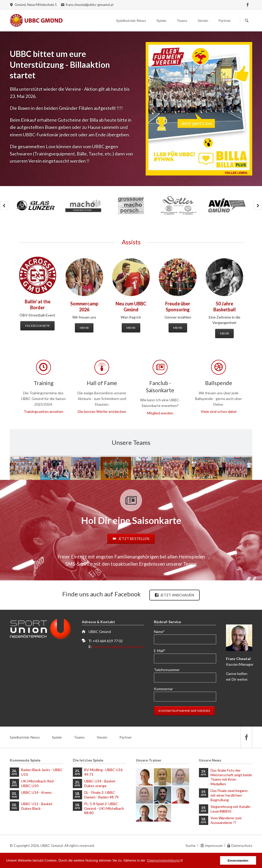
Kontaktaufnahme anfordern (184, 711)
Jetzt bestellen (133, 539)
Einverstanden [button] (238, 860)
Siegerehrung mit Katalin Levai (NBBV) (230, 809)
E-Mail (162, 650)
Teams (182, 20)
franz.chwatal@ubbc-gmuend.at (118, 646)
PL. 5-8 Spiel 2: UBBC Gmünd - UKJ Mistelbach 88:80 (104, 808)
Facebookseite (38, 326)
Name (162, 631)
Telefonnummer (167, 670)
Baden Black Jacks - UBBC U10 (42, 772)
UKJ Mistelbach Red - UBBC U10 (38, 783)
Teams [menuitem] (79, 737)
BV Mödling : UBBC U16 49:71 (103, 772)
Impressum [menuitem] (214, 845)
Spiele (161, 20)
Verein (203, 20)
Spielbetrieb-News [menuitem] (25, 737)
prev (4, 206)
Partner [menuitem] (126, 737)
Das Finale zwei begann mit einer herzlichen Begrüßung (229, 795)
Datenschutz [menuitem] (242, 845)
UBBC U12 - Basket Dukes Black (37, 806)
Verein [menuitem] (102, 737)
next (258, 206)
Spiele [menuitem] (57, 737)
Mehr (84, 328)
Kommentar (163, 689)
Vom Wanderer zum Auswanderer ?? (226, 820)
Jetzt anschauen (177, 595)
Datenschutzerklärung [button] (163, 860)
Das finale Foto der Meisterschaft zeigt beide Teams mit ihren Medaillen (231, 777)
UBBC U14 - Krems (36, 792)
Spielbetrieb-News (131, 20)
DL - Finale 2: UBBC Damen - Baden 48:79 (101, 795)
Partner (225, 20)
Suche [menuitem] (191, 845)
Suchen (247, 21)
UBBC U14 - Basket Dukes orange (100, 783)
